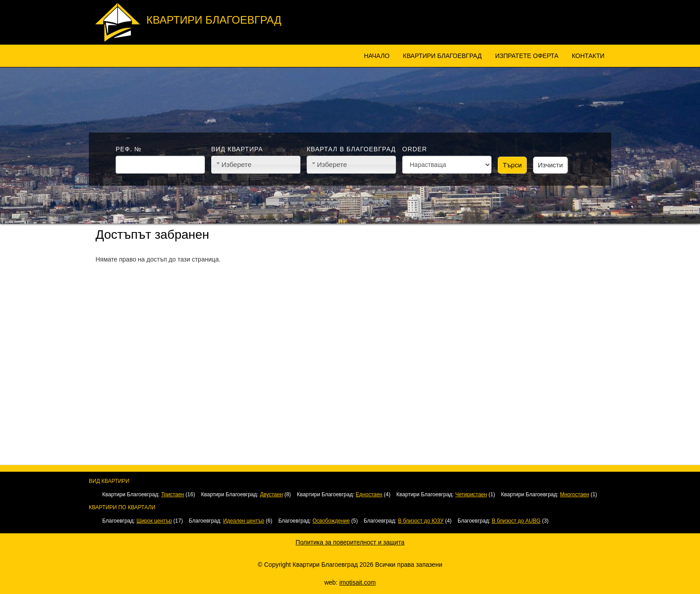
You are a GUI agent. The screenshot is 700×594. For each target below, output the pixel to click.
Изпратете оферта (527, 56)
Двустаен (271, 494)
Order (415, 149)
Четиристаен (471, 494)
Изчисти (550, 165)
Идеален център (244, 521)
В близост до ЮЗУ (421, 521)
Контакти (588, 56)
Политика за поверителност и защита (350, 542)
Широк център (154, 521)
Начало (377, 56)
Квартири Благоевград (214, 20)
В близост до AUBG (516, 521)
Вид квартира (237, 149)
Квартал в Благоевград (351, 149)
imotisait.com (358, 582)
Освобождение (331, 521)
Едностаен (369, 494)
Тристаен (173, 494)
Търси (512, 165)
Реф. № (129, 149)
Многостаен (574, 494)
